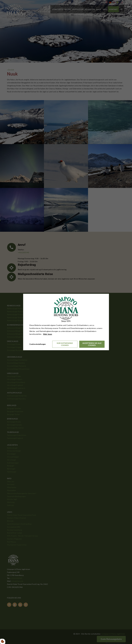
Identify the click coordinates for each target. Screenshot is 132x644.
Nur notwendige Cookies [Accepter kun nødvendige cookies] (65, 344)
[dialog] (66, 322)
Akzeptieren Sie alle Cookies (92, 344)
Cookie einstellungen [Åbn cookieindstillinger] (38, 344)
